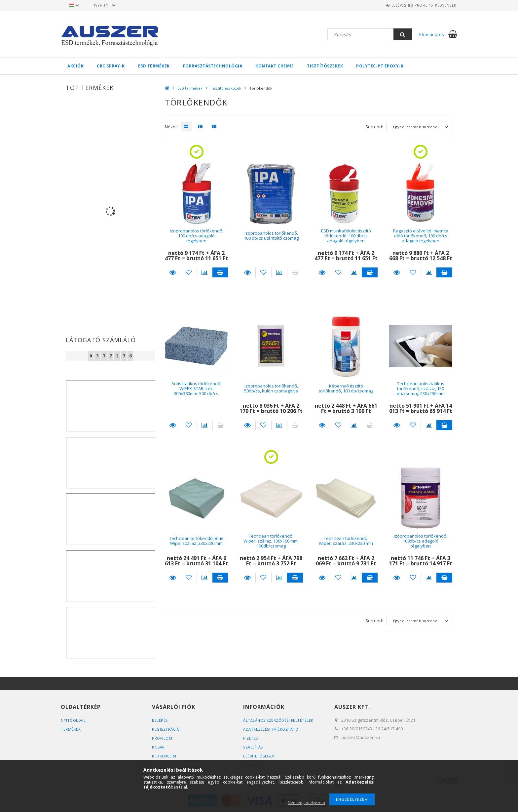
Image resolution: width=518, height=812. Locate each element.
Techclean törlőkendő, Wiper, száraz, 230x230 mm (346, 541)
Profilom (162, 738)
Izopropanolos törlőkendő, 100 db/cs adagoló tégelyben (197, 236)
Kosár (158, 747)
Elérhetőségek (259, 756)
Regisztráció (166, 729)
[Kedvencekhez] (189, 272)
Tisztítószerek (325, 66)
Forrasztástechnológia (213, 66)
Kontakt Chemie (275, 66)
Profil (409, 5)
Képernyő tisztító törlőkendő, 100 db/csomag (346, 388)
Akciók (75, 66)
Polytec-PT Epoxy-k (380, 66)
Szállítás (253, 747)
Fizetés (251, 738)
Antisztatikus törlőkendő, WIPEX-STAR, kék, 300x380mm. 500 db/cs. (196, 389)
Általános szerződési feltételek (278, 720)
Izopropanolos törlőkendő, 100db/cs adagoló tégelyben (421, 541)
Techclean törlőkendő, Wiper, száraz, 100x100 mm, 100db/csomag (271, 541)
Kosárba (220, 272)
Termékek (71, 729)
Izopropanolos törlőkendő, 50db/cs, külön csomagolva (271, 388)
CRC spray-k (111, 66)
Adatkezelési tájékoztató (271, 729)
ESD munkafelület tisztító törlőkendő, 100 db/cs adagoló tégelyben (346, 236)
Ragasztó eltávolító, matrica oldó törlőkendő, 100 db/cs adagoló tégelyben (421, 236)
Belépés (379, 5)
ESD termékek (154, 66)
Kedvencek (442, 5)
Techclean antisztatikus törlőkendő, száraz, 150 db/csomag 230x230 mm (421, 389)
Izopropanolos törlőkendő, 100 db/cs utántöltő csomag (271, 236)
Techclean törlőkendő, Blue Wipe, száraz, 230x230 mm (196, 541)
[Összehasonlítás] (205, 272)
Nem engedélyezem (306, 803)
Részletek (173, 272)
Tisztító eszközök (226, 88)
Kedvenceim (164, 756)
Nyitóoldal (73, 720)
